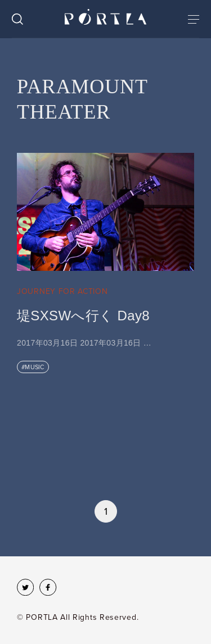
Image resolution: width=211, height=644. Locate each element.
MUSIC (34, 367)
